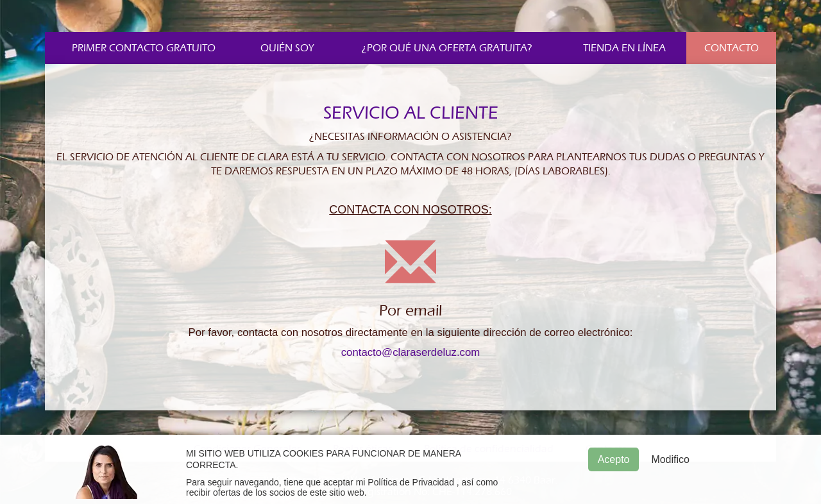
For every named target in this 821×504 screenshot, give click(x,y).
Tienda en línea (624, 48)
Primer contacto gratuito (144, 48)
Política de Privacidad (411, 482)
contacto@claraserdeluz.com (411, 352)
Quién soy (287, 48)
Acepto (614, 459)
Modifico (670, 459)
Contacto (732, 48)
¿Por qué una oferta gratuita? (447, 48)
